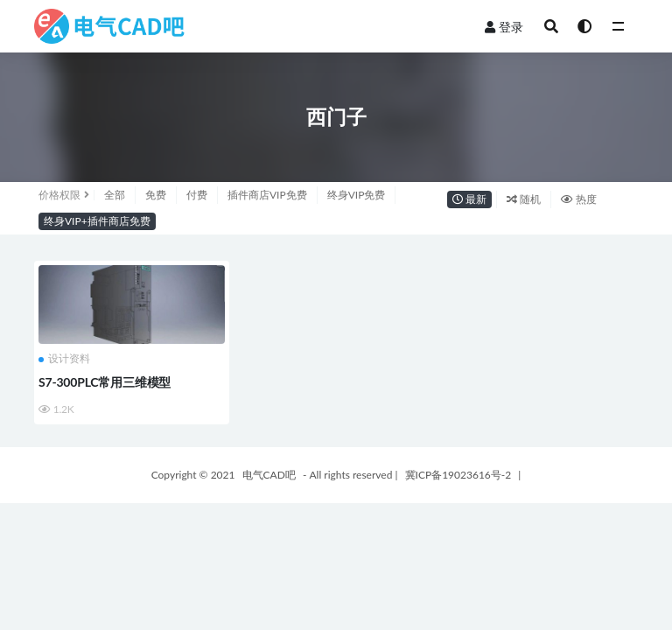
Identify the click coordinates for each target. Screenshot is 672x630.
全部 (115, 195)
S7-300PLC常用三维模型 (105, 382)
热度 (579, 199)
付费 (197, 195)
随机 (524, 199)
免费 (156, 195)
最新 (469, 199)
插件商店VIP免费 (267, 195)
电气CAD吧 (269, 475)
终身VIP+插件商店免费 (97, 221)
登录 (504, 27)
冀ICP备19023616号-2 (458, 475)
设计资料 (64, 359)
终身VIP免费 (357, 195)
